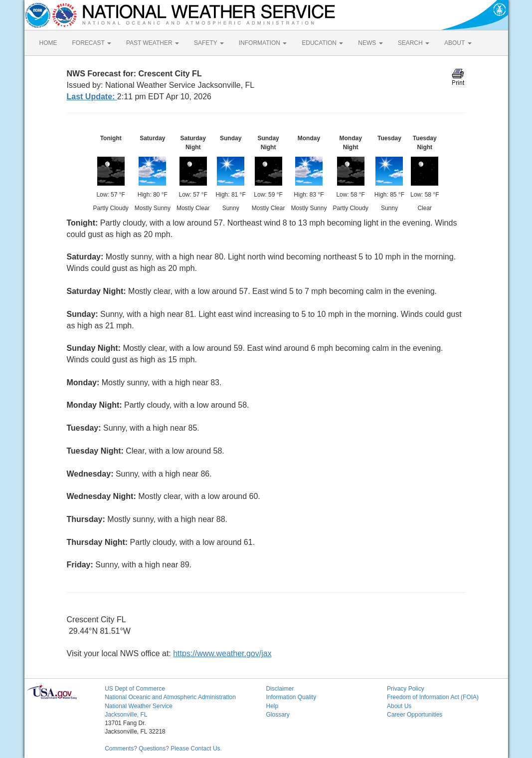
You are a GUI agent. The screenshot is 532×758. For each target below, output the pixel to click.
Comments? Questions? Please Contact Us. (163, 749)
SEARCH (414, 43)
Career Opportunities (415, 715)
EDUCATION (322, 43)
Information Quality (291, 697)
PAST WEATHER (153, 43)
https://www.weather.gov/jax (222, 653)
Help (272, 706)
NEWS (370, 43)
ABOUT (458, 43)
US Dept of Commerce (135, 689)
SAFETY (209, 43)
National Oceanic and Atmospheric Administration (170, 697)
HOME (48, 43)
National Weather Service (139, 706)
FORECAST (92, 43)
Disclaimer (280, 689)
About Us (399, 706)
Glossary (277, 715)
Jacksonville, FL (126, 715)
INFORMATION (263, 43)
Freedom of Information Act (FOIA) (433, 697)
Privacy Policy (406, 689)
